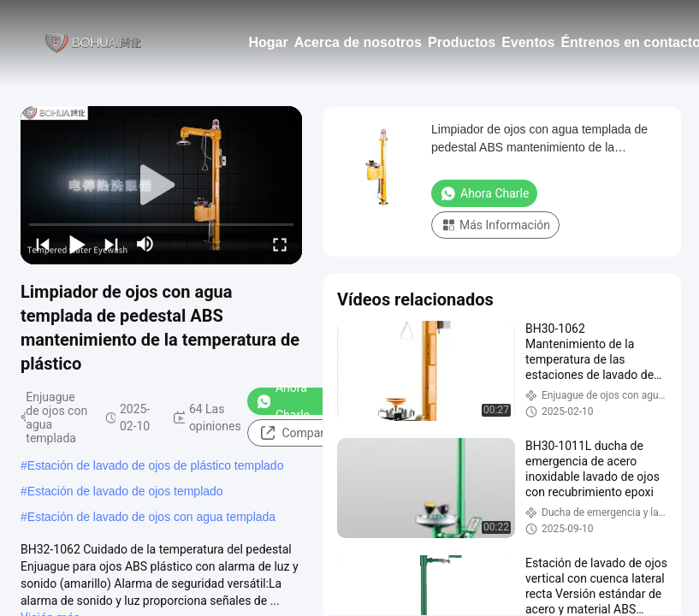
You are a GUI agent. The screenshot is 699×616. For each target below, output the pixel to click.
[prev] (43, 244)
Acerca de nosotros (358, 42)
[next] (111, 244)
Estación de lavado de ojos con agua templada (151, 517)
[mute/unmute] (145, 244)
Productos (462, 42)
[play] (162, 186)
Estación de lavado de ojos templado (125, 491)
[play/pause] (77, 244)
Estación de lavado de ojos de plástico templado (156, 465)
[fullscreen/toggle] (280, 244)
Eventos (528, 42)
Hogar (268, 42)
